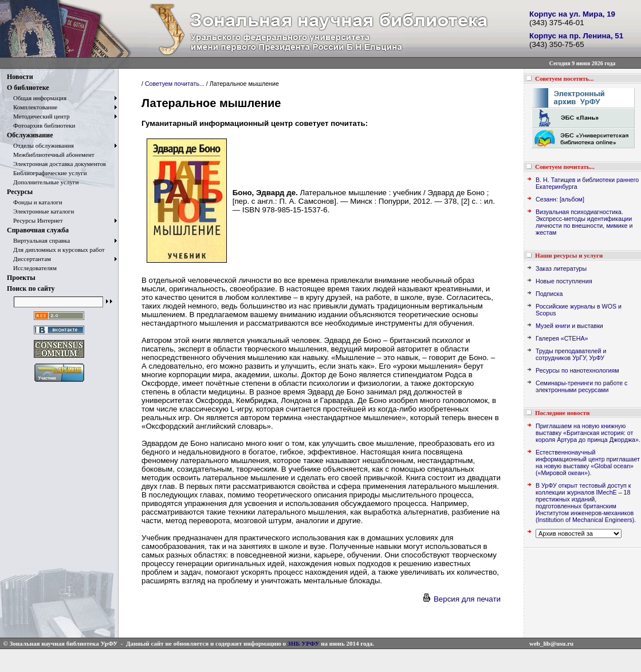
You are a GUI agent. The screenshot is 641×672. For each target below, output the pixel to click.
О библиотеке (28, 88)
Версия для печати (461, 599)
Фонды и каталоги (35, 202)
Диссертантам (29, 259)
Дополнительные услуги (43, 182)
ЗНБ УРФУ (304, 643)
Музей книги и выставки (569, 326)
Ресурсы (20, 192)
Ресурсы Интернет (35, 220)
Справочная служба (38, 230)
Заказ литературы (561, 268)
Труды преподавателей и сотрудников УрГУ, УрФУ (571, 354)
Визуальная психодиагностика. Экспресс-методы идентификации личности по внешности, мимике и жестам (584, 222)
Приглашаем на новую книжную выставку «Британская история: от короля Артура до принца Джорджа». (588, 433)
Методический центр (38, 116)
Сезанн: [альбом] (560, 199)
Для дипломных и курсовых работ (56, 250)
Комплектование (32, 107)
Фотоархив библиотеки (41, 125)
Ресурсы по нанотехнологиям (577, 370)
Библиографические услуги (47, 173)
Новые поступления (564, 281)
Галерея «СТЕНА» (562, 338)
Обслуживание (30, 135)
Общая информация (37, 98)
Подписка (549, 294)
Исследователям (32, 268)
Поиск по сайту (31, 288)
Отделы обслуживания (40, 145)
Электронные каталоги (41, 211)
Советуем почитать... (175, 84)
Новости (20, 77)
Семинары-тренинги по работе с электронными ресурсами (581, 386)
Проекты (21, 278)
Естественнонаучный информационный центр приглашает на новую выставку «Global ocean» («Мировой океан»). (588, 463)
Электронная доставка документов (56, 164)
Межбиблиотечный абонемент (51, 155)
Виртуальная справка (38, 240)
